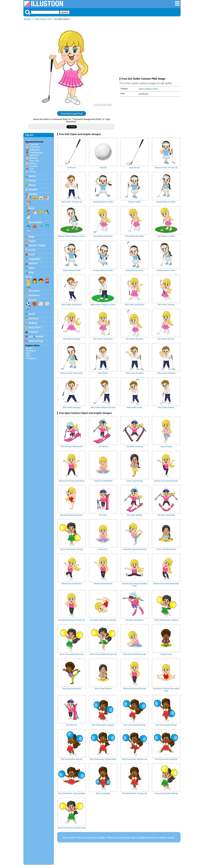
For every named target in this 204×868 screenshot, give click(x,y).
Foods (32, 241)
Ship (31, 272)
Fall (31, 169)
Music (32, 314)
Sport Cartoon (41, 19)
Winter (33, 172)
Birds (32, 208)
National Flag (36, 341)
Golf (49, 19)
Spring (33, 163)
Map (28, 353)
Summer (34, 166)
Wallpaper (31, 351)
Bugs (31, 236)
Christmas (35, 147)
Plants (32, 185)
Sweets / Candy (37, 245)
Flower (32, 181)
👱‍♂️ (28, 285)
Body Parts (35, 327)
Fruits (32, 254)
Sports (32, 300)
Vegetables (35, 259)
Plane (32, 268)
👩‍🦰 (47, 281)
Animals (33, 194)
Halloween (35, 150)
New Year (34, 161)
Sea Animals (35, 222)
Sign (28, 356)
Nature (32, 176)
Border (29, 348)
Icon (31, 336)
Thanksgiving (36, 153)
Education (34, 291)
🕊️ (28, 217)
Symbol (39, 336)
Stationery (34, 295)
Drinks (32, 250)
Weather (33, 190)
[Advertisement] (150, 49)
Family (29, 277)
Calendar (34, 144)
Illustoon (28, 19)
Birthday (34, 158)
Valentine (34, 155)
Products (34, 332)
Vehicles (33, 263)
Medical (33, 323)
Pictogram (31, 358)
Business (34, 318)
